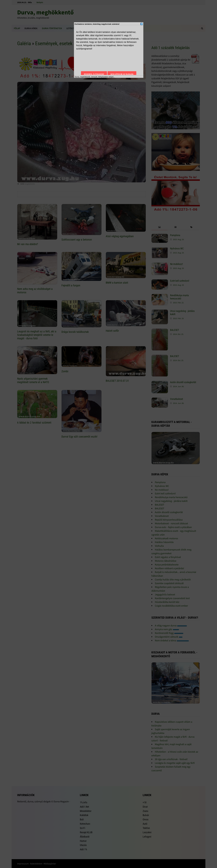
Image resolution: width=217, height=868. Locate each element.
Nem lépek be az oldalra (122, 74)
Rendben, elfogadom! (94, 74)
